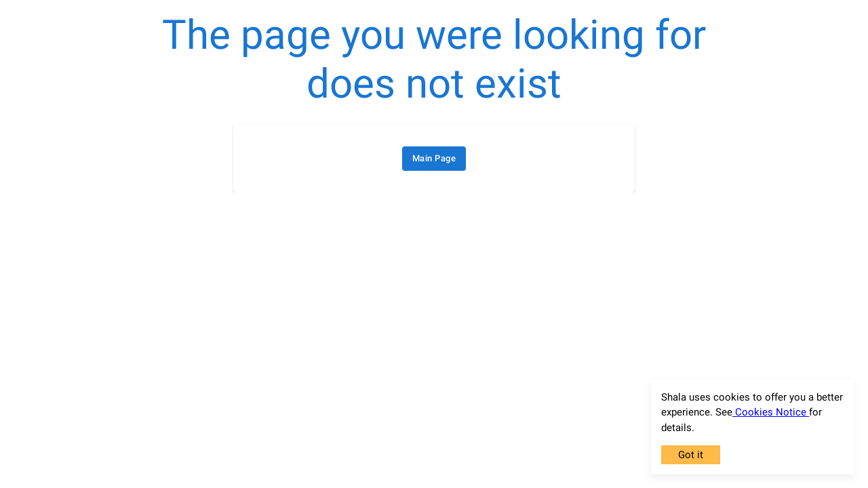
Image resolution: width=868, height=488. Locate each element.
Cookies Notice (771, 412)
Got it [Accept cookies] (691, 455)
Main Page (434, 159)
